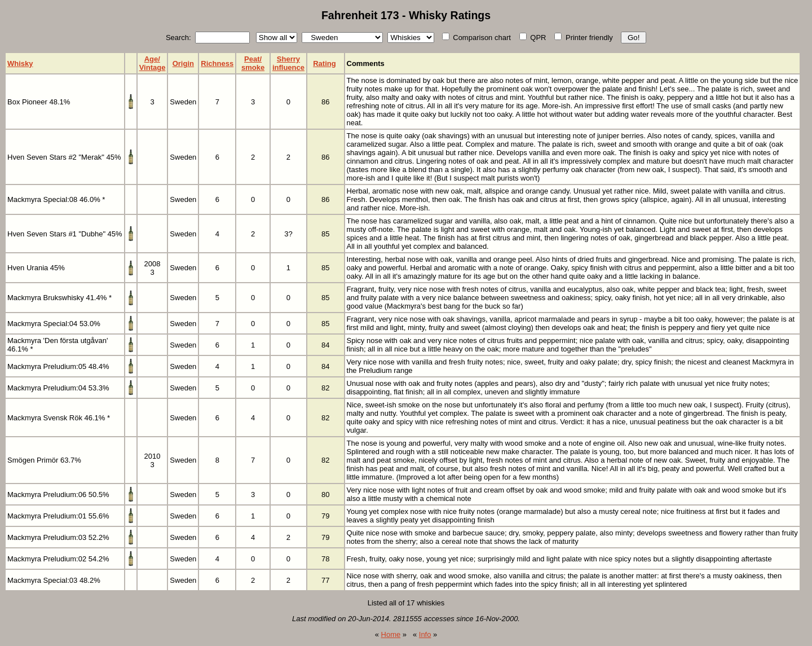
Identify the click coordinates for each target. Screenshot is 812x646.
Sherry (288, 59)
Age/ (152, 59)
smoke (253, 67)
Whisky (20, 63)
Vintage (153, 67)
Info (425, 634)
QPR (533, 38)
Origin (183, 63)
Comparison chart (476, 38)
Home (391, 634)
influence (288, 67)
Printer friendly (583, 38)
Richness (217, 63)
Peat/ (253, 59)
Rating (324, 63)
